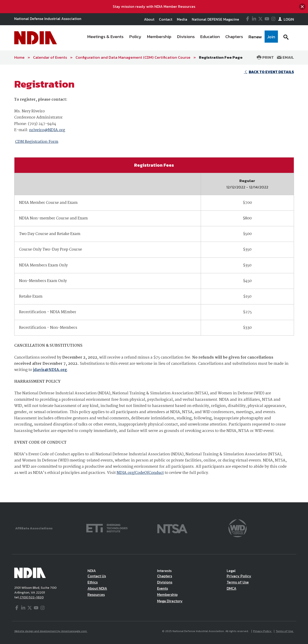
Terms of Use (238, 582)
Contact (166, 19)
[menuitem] (105, 38)
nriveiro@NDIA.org (47, 130)
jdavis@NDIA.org (50, 370)
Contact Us (97, 576)
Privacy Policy (239, 576)
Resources (96, 594)
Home (19, 57)
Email (285, 57)
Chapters (165, 576)
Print (265, 57)
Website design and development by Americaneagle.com (51, 631)
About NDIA (97, 588)
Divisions (165, 582)
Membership (167, 594)
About (149, 19)
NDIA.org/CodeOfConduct (140, 473)
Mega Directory (170, 601)
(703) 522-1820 (31, 597)
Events (162, 588)
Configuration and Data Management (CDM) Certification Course (133, 57)
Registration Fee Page (221, 57)
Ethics (93, 582)
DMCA (232, 588)
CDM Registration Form (37, 142)
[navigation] (181, 38)
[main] (154, 283)
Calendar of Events (50, 57)
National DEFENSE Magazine (215, 19)
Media (182, 19)
